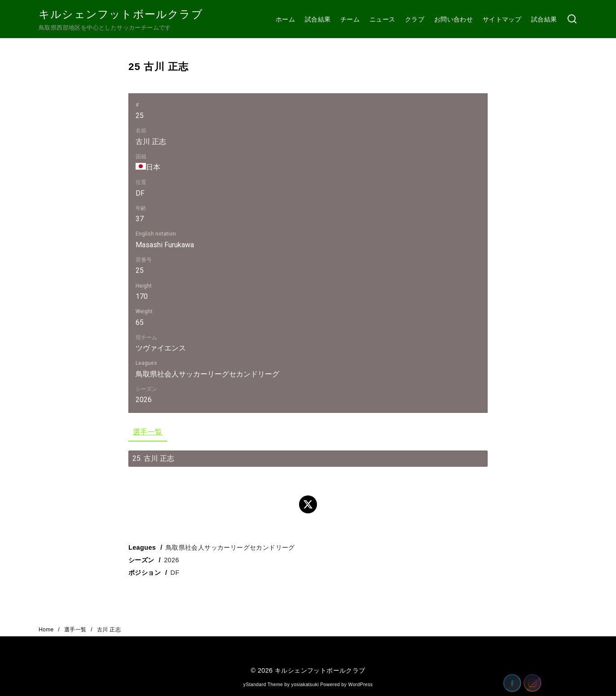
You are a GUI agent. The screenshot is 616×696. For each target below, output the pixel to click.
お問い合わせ (453, 19)
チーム (350, 19)
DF (175, 573)
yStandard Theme (263, 685)
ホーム (285, 19)
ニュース (383, 19)
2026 (172, 560)
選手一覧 (148, 432)
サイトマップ (502, 19)
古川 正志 (109, 630)
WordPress (360, 685)
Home (47, 630)
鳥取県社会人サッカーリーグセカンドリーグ (230, 547)
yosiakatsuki (305, 685)
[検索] (572, 20)
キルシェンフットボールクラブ (121, 14)
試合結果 (318, 19)
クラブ (415, 19)
